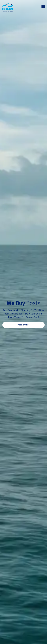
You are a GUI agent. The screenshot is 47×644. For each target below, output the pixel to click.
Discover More (23, 325)
